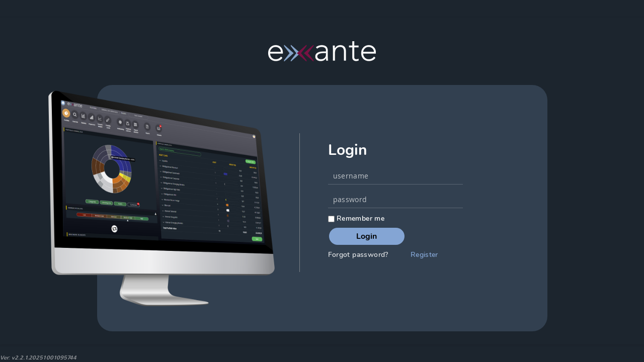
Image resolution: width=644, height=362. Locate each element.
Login (367, 236)
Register (424, 255)
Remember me (356, 218)
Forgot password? (358, 255)
